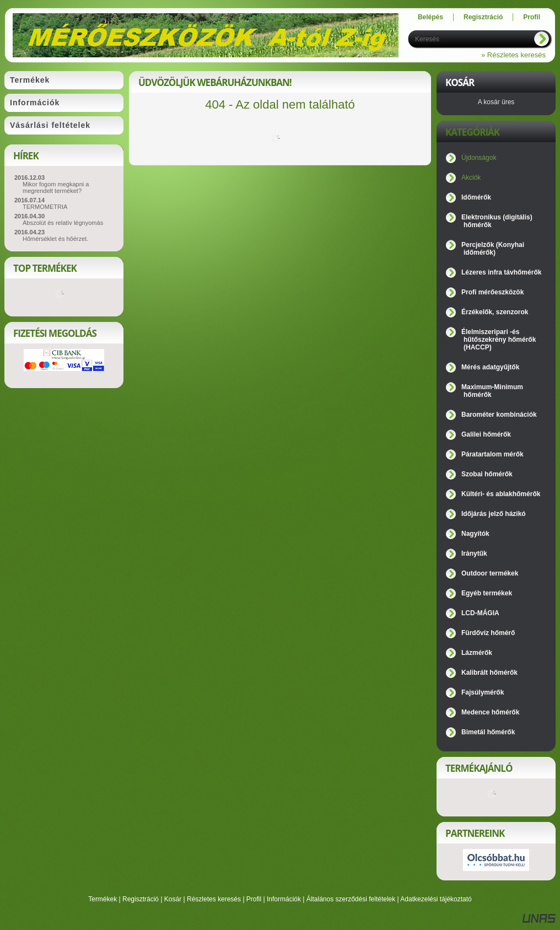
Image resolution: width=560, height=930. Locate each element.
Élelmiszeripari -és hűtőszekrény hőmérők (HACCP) (499, 340)
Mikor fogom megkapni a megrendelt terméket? (56, 187)
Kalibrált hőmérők (489, 673)
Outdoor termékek (490, 573)
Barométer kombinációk (499, 415)
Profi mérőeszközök (492, 292)
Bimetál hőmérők (488, 732)
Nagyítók (475, 534)
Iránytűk (474, 553)
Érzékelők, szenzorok (495, 312)
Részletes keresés (214, 899)
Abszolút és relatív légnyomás (63, 223)
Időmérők (476, 197)
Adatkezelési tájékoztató (436, 899)
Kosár (173, 899)
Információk (284, 899)
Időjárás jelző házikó (494, 514)
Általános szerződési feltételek (351, 899)
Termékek (103, 899)
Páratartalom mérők (492, 454)
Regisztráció (141, 899)
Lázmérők (477, 653)
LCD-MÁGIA (480, 613)
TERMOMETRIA (45, 207)
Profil (254, 899)
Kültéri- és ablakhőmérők (501, 494)
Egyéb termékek (487, 593)
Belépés (430, 17)
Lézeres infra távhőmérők (501, 272)
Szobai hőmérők (487, 474)
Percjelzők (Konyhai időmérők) (493, 249)
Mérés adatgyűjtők (490, 367)
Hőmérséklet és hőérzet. (55, 239)
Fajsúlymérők (483, 692)
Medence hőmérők (490, 712)
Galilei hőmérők (486, 434)
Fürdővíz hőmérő (488, 633)
